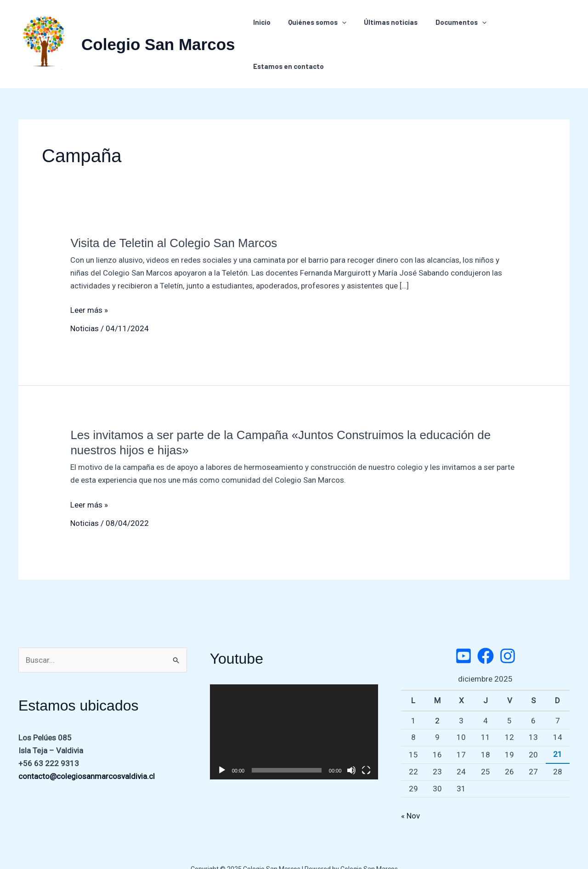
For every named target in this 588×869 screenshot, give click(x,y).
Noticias (85, 311)
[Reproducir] (222, 753)
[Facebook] (486, 638)
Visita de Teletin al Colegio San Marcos (174, 226)
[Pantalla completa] (366, 753)
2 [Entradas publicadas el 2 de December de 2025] (437, 703)
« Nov (410, 798)
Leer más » (89, 293)
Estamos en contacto (527, 35)
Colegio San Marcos (158, 36)
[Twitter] (464, 638)
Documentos (453, 35)
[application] (342, 35)
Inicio (265, 35)
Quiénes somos (317, 35)
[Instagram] (508, 638)
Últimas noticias (387, 35)
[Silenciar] (351, 753)
